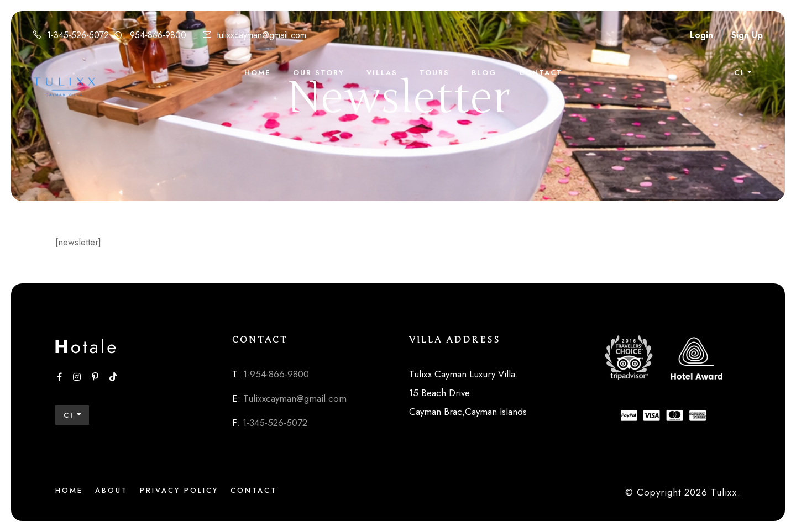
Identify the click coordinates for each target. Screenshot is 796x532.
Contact (541, 73)
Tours (434, 73)
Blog (484, 73)
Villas (382, 73)
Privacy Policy (179, 490)
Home (258, 73)
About (111, 490)
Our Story (319, 73)
